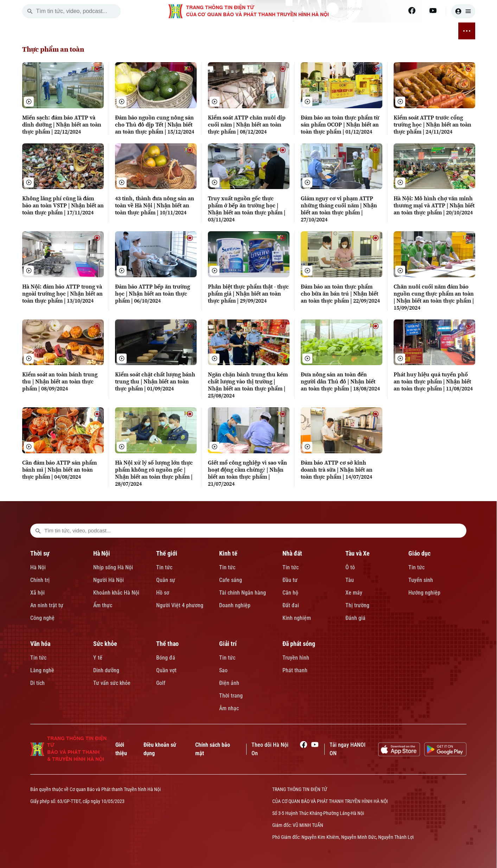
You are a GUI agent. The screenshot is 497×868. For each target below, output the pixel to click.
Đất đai (291, 605)
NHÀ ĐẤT (202, 31)
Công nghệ (42, 618)
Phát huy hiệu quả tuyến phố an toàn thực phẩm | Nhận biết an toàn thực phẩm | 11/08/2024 (433, 381)
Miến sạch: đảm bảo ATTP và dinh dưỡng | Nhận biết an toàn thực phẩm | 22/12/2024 (62, 124)
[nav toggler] (467, 31)
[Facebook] (412, 11)
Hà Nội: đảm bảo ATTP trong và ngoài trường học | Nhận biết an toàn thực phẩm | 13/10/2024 (62, 293)
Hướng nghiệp (424, 593)
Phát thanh (295, 670)
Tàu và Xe (358, 553)
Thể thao (167, 644)
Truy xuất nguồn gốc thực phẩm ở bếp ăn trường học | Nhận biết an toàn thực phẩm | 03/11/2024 (247, 209)
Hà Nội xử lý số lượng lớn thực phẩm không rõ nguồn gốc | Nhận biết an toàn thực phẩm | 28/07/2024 (154, 473)
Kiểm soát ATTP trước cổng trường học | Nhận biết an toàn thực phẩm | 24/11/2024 (432, 124)
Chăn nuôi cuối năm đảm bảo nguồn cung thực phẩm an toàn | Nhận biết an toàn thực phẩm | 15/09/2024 (434, 297)
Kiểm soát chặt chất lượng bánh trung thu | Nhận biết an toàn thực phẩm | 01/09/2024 (155, 381)
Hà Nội (38, 567)
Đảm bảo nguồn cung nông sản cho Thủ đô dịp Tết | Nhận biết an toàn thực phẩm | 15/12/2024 (155, 124)
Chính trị (40, 580)
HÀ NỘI (117, 31)
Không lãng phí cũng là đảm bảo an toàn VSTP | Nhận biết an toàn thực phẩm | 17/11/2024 (63, 205)
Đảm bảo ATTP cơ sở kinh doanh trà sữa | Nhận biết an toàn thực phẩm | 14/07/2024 (337, 469)
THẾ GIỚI (144, 31)
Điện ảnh (229, 683)
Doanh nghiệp (235, 605)
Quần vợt (166, 670)
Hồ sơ (163, 593)
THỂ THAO (362, 31)
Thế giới (167, 553)
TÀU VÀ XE (233, 31)
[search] (30, 11)
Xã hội (37, 593)
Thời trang (231, 696)
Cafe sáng (231, 580)
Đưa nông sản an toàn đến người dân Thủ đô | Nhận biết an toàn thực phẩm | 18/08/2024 (340, 381)
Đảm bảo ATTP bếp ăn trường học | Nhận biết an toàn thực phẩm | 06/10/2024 (152, 293)
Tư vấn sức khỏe (112, 683)
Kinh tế (228, 553)
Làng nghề (42, 670)
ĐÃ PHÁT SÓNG (429, 31)
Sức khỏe (105, 644)
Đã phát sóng (299, 644)
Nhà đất (292, 553)
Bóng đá (166, 658)
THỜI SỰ (90, 31)
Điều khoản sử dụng (160, 749)
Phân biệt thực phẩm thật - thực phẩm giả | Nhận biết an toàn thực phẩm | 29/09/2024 (248, 293)
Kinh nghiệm (297, 618)
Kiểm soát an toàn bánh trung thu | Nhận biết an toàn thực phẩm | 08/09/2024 (60, 381)
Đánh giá (355, 618)
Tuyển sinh (421, 580)
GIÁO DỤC (266, 31)
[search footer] (38, 531)
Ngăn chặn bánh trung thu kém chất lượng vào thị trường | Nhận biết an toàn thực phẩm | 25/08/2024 (248, 385)
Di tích (37, 683)
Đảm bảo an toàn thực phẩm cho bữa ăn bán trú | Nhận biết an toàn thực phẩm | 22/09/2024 (340, 293)
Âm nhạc (229, 708)
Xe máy (354, 593)
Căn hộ (290, 593)
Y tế (98, 658)
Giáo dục (419, 553)
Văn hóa (40, 644)
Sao (223, 670)
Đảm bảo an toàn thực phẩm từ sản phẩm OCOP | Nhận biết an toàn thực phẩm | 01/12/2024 (340, 124)
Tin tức (164, 567)
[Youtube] (433, 11)
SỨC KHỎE (329, 31)
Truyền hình (296, 658)
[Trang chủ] (67, 31)
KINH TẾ (173, 31)
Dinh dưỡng (106, 670)
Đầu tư (290, 580)
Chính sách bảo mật (213, 749)
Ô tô (350, 567)
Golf (161, 683)
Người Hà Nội (109, 580)
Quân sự (166, 580)
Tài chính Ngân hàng (243, 593)
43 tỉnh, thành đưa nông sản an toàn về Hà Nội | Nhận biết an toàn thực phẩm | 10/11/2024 (155, 205)
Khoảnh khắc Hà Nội (116, 593)
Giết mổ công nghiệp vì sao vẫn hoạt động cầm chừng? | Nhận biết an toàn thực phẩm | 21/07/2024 (247, 473)
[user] (463, 11)
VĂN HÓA (297, 31)
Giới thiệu (121, 749)
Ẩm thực (103, 605)
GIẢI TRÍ (393, 31)
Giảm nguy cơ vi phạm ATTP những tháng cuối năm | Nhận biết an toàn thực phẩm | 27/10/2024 (339, 209)
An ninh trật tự (47, 605)
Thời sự (40, 553)
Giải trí (228, 644)
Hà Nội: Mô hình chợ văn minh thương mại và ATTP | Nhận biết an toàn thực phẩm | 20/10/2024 (434, 205)
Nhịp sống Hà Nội (113, 567)
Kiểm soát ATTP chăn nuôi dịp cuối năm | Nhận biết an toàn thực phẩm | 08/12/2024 (247, 124)
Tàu (350, 580)
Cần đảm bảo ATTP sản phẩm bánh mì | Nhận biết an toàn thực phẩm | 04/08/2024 (59, 469)
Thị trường (357, 605)
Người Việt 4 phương (180, 605)
